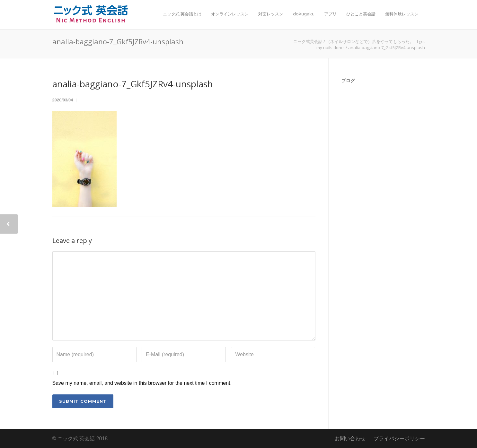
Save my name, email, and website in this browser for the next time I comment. (142, 383)
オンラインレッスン (230, 14)
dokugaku (304, 14)
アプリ (330, 14)
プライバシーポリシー (399, 439)
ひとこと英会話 (361, 14)
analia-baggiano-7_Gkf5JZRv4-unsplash (133, 84)
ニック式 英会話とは (182, 14)
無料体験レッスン (402, 14)
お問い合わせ (350, 439)
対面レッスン (271, 14)
